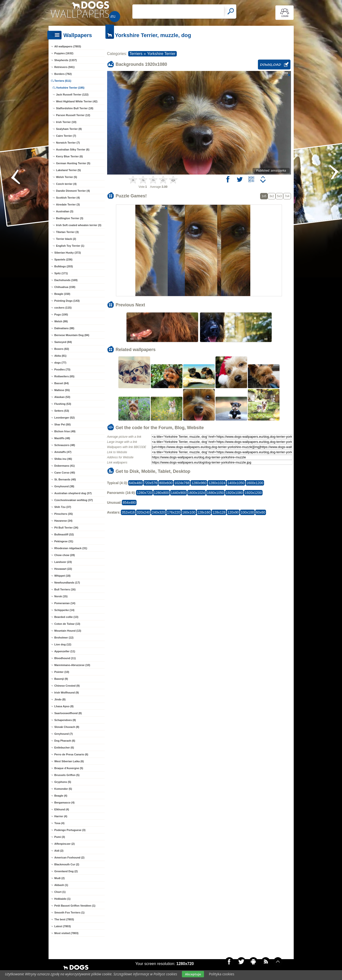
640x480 (136, 483)
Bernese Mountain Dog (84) (72, 335)
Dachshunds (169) (66, 280)
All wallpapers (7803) (68, 46)
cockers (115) (63, 308)
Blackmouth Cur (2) (67, 864)
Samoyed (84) (63, 342)
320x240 (143, 512)
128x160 (204, 512)
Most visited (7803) (66, 933)
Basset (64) (62, 383)
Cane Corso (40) (65, 473)
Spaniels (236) (63, 259)
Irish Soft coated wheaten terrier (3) (79, 225)
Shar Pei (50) (63, 424)
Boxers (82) (62, 349)
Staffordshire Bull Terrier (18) (75, 108)
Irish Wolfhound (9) (67, 693)
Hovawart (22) (63, 569)
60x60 (261, 512)
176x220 (174, 512)
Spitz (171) (61, 273)
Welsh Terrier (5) (67, 177)
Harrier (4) (61, 816)
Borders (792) (63, 74)
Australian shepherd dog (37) (73, 493)
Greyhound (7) (64, 734)
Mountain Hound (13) (68, 631)
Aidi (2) (59, 851)
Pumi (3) (60, 837)
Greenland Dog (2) (66, 871)
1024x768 (182, 483)
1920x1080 (234, 493)
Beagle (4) (61, 796)
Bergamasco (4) (65, 803)
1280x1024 (217, 483)
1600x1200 (255, 483)
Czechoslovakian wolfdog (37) (74, 500)
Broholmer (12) (64, 638)
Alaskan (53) (62, 397)
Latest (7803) (63, 926)
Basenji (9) (61, 679)
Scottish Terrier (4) (68, 198)
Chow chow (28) (65, 555)
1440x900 (178, 493)
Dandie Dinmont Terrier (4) (73, 191)
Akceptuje (193, 974)
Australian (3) (65, 211)
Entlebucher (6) (64, 748)
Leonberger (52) (65, 418)
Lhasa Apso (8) (64, 706)
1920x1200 (253, 493)
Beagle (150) (62, 294)
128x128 (219, 512)
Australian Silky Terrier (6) (73, 150)
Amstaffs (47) (63, 452)
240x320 (158, 512)
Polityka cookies (222, 974)
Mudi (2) (60, 878)
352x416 (128, 512)
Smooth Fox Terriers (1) (70, 912)
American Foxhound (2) (70, 857)
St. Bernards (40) (65, 479)
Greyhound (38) (64, 486)
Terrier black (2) (66, 239)
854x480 (129, 503)
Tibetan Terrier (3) (68, 232)
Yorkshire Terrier (161, 54)
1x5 (264, 196)
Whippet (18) (63, 576)
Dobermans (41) (65, 466)
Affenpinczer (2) (65, 844)
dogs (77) (60, 363)
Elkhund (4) (62, 809)
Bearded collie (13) (66, 617)
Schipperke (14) (64, 610)
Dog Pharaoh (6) (65, 741)
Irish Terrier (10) (66, 122)
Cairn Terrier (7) (66, 136)
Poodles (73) (62, 369)
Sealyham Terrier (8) (69, 129)
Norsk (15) (61, 596)
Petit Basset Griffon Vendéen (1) (75, 906)
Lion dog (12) (63, 644)
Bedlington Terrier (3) (70, 218)
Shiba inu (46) (63, 459)
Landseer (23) (63, 562)
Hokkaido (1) (63, 899)
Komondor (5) (63, 789)
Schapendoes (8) (65, 720)
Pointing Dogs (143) (67, 301)
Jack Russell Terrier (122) (72, 95)
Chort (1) (60, 892)
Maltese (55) (62, 390)
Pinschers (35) (64, 514)
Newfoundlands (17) (67, 583)
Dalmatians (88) (64, 328)
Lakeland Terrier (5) (69, 170)
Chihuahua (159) (65, 287)
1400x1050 (236, 483)
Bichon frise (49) (65, 431)
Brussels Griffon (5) (67, 775)
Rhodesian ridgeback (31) (71, 548)
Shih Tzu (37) (63, 507)
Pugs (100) (61, 314)
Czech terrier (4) (66, 184)
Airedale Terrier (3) (68, 204)
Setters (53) (62, 411)
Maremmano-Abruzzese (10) (72, 665)
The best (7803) (64, 919)
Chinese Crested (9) (67, 686)
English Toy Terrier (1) (70, 246)
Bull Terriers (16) (65, 589)
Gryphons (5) (63, 782)
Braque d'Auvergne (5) (69, 768)
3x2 (272, 196)
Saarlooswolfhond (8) (68, 713)
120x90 (233, 512)
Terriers (136, 54)
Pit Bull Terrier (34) (66, 528)
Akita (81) (61, 356)
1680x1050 (215, 493)
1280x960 (199, 483)
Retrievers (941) (65, 67)
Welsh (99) (61, 321)
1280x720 (144, 493)
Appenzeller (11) (65, 651)
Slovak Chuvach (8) (67, 727)
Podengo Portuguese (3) (70, 830)
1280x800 (162, 493)
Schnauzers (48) (65, 445)
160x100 (189, 512)
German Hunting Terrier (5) (73, 163)
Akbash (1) (61, 885)
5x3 (279, 196)
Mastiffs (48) (62, 438)
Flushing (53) (63, 404)
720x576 (151, 483)
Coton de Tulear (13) (67, 624)
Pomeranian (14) (65, 603)
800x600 (166, 483)
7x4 (287, 196)
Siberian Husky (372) (68, 253)
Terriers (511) (63, 81)
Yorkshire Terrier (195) (70, 88)
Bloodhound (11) (65, 658)
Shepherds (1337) (66, 60)
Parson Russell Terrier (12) (73, 115)
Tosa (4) (59, 823)
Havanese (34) (63, 521)
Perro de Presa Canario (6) (71, 754)
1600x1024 (196, 493)
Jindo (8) (60, 699)
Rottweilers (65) (64, 376)
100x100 (247, 512)
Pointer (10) (62, 672)
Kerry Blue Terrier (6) (70, 156)
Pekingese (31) (64, 541)
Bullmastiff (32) (64, 534)
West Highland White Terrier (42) (77, 101)
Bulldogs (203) (64, 266)
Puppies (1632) (64, 53)
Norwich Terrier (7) (68, 143)
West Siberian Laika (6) (69, 761)
